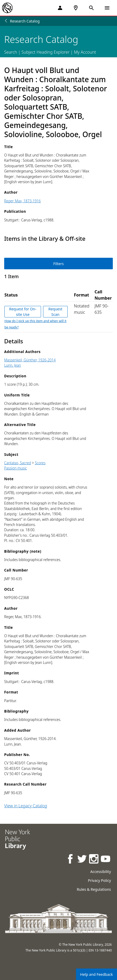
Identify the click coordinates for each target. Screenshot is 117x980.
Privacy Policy (99, 880)
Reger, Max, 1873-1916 (22, 201)
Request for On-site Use (23, 312)
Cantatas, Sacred (18, 463)
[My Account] (60, 8)
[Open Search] (91, 8)
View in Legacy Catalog (26, 806)
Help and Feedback (96, 974)
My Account (85, 52)
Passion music (16, 468)
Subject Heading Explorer (45, 52)
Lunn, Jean (13, 365)
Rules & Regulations (94, 889)
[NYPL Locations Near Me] (76, 8)
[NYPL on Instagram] (94, 859)
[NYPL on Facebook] (71, 859)
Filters (58, 264)
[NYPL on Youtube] (106, 859)
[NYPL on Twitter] (82, 859)
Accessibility (101, 872)
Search (11, 52)
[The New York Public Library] (7, 8)
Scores (40, 463)
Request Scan (55, 312)
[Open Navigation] (107, 8)
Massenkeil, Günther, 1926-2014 (30, 360)
